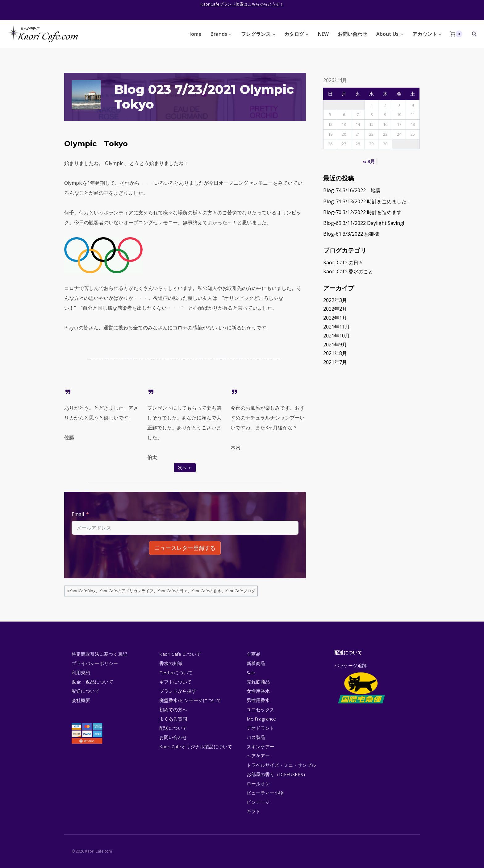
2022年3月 (335, 300)
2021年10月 (336, 336)
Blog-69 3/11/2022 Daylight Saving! (364, 223)
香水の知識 (171, 663)
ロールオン (258, 783)
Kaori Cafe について (180, 654)
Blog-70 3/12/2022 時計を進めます (362, 212)
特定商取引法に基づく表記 (99, 654)
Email (78, 514)
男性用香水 (258, 700)
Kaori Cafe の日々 (343, 262)
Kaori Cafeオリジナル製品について (196, 746)
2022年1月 (335, 318)
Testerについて (176, 672)
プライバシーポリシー (95, 663)
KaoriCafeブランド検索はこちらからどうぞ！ (242, 4)
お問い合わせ (353, 34)
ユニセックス (261, 709)
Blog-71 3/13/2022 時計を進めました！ (367, 201)
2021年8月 (335, 353)
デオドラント (261, 728)
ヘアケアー (258, 756)
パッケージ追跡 (361, 684)
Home (194, 34)
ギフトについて (175, 682)
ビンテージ (258, 802)
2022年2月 (335, 309)
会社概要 (81, 700)
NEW (323, 34)
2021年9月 (335, 345)
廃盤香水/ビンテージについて (190, 700)
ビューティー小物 (265, 793)
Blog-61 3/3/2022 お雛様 (351, 234)
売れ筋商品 (258, 682)
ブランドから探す (178, 691)
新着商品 (256, 663)
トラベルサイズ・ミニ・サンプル (281, 765)
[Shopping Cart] (456, 34)
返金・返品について (92, 682)
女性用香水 (258, 691)
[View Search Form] (471, 34)
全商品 (254, 654)
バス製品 (256, 737)
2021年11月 (336, 327)
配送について (86, 691)
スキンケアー (261, 746)
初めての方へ (173, 709)
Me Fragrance (261, 719)
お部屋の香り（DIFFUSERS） (277, 774)
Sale (251, 672)
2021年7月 (335, 362)
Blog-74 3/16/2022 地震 (352, 190)
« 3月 (369, 161)
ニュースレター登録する (185, 548)
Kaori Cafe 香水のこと (348, 271)
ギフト (254, 811)
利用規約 (81, 672)
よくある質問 (173, 719)
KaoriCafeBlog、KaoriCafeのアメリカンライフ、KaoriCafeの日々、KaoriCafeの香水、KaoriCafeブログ (161, 591)
